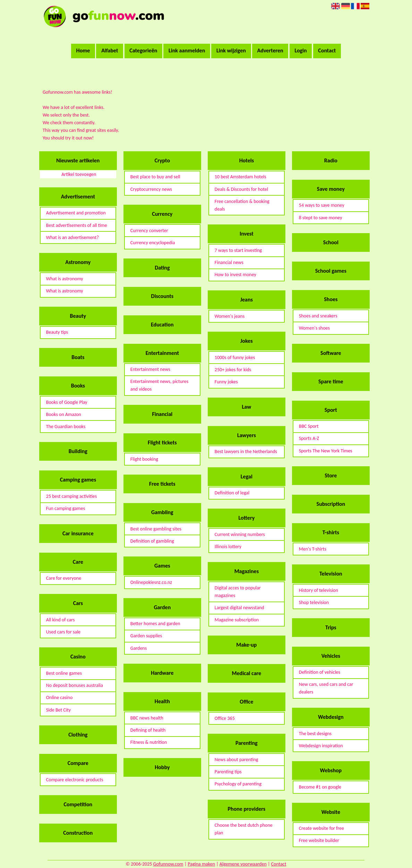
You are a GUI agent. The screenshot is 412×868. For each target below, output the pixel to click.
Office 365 (225, 718)
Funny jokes (226, 382)
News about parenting (237, 760)
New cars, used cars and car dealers (326, 688)
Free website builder (319, 840)
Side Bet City (58, 710)
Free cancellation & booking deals (242, 205)
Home (83, 50)
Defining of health (148, 730)
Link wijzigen (231, 50)
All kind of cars (61, 620)
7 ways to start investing (238, 250)
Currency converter (149, 231)
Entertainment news (150, 369)
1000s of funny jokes (235, 358)
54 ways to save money (322, 205)
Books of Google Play (67, 402)
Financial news (229, 262)
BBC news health (147, 718)
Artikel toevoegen (79, 174)
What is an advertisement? (72, 237)
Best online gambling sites (156, 529)
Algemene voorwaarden (243, 864)
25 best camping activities (71, 496)
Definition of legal (232, 493)
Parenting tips (228, 772)
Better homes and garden (155, 624)
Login (301, 50)
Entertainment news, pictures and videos (159, 385)
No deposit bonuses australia (75, 685)
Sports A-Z (309, 438)
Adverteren (270, 50)
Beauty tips (57, 332)
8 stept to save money (321, 218)
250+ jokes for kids (233, 370)
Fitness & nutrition (149, 742)
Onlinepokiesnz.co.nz (151, 582)
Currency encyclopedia (153, 243)
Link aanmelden (187, 50)
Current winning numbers (240, 534)
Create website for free (321, 828)
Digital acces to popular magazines (238, 592)
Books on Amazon (64, 414)
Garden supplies (146, 636)
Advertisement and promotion (76, 213)
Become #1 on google (320, 787)
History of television (319, 590)
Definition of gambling (152, 541)
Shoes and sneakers (318, 316)
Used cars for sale (63, 632)
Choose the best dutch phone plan (244, 829)
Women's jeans (230, 316)
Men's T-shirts (313, 549)
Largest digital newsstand (239, 608)
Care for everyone (64, 578)
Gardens (139, 648)
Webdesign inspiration (321, 746)
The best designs (315, 734)
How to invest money (235, 275)
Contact (327, 50)
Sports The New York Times (326, 451)
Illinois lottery (228, 547)
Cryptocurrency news (151, 189)
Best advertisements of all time (77, 225)
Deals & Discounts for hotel (241, 189)
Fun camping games (66, 508)
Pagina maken (201, 864)
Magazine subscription (237, 620)
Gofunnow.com (168, 864)
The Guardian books (66, 427)
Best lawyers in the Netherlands (246, 452)
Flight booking (144, 459)
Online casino (59, 697)
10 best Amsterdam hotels (241, 177)
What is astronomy (65, 279)
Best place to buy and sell (155, 177)
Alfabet (110, 50)
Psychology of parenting (238, 784)
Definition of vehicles (320, 672)
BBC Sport (309, 426)
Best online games (64, 673)
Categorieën (143, 50)
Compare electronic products (75, 780)
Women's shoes (314, 328)
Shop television (314, 602)
